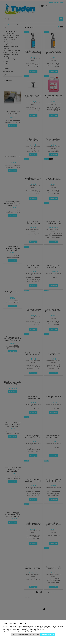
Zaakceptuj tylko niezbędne (20, 634)
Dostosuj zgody (35, 634)
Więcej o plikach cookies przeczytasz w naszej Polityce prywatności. (20, 631)
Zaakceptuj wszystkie (48, 634)
